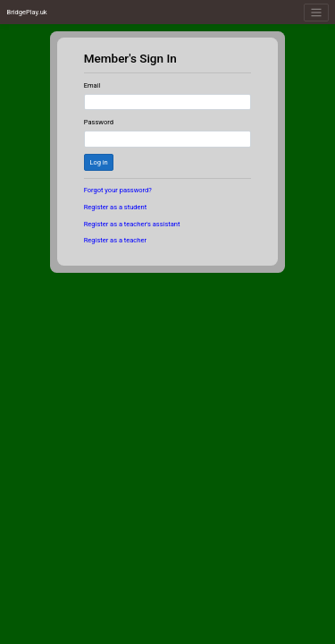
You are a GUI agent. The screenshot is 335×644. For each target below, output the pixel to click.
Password (99, 122)
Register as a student (115, 207)
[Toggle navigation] (316, 13)
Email (92, 85)
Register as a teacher (115, 240)
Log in (98, 162)
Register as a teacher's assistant (132, 224)
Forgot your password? (118, 190)
